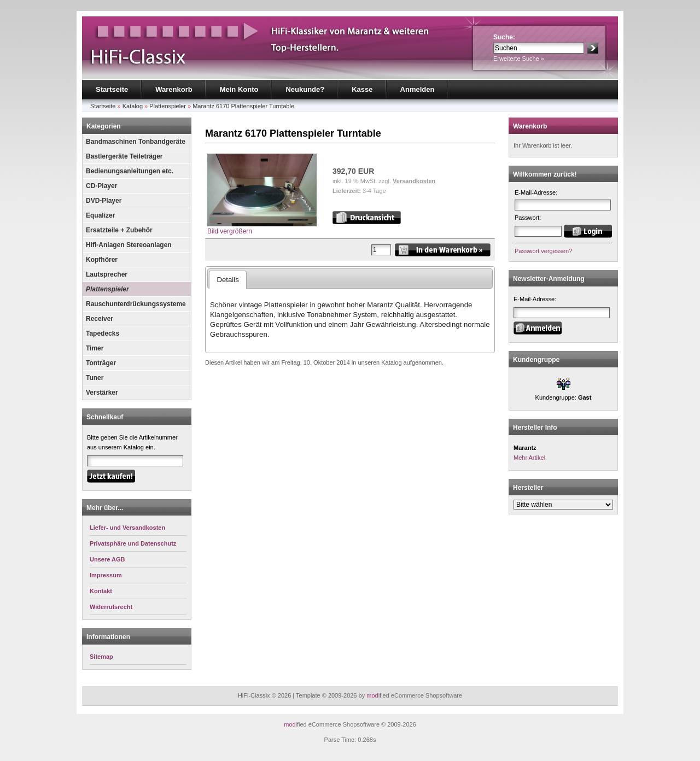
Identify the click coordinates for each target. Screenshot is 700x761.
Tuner (95, 378)
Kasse (362, 89)
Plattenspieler (168, 106)
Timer (95, 348)
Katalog (133, 106)
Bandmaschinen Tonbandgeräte (136, 142)
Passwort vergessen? (543, 251)
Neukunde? (305, 89)
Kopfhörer (102, 260)
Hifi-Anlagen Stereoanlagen (129, 245)
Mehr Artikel (529, 458)
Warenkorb (174, 89)
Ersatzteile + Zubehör (119, 230)
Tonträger (101, 363)
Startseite (112, 89)
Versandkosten (414, 181)
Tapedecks (103, 333)
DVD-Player (104, 201)
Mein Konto (239, 89)
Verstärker (102, 393)
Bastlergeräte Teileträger (124, 156)
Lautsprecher (107, 274)
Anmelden (418, 89)
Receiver (100, 319)
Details (227, 280)
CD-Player (101, 186)
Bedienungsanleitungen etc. (130, 171)
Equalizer (100, 215)
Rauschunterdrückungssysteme (136, 304)
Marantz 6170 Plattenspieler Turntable (243, 106)
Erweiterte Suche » (519, 58)
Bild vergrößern (262, 228)
